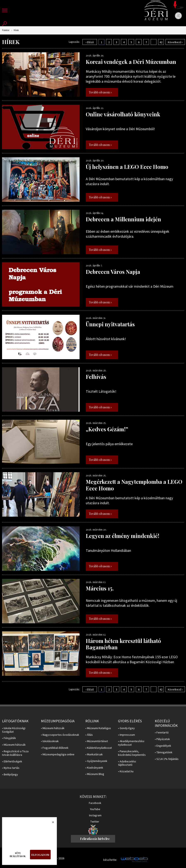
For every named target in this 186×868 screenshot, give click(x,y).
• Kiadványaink (94, 768)
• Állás (89, 735)
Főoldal (6, 30)
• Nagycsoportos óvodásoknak (60, 735)
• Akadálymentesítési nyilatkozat (131, 743)
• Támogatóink (164, 752)
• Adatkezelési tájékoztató (127, 763)
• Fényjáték (9, 738)
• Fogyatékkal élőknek (55, 748)
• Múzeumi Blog (95, 774)
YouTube (95, 809)
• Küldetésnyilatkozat (99, 748)
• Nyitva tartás (11, 768)
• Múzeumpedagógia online (58, 754)
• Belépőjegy (10, 774)
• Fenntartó (162, 733)
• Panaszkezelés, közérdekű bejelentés (132, 753)
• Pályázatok (162, 739)
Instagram (95, 815)
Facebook (95, 803)
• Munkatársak (94, 754)
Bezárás (51, 823)
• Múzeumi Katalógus (98, 728)
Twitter (95, 821)
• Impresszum (126, 735)
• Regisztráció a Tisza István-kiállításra (15, 753)
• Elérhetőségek (12, 761)
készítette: (110, 860)
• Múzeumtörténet (97, 741)
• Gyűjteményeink (96, 761)
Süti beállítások (18, 855)
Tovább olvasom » (100, 92)
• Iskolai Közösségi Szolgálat (14, 730)
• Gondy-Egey (126, 728)
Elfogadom (40, 855)
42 (161, 42)
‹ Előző (90, 42)
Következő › (175, 42)
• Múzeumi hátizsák (14, 745)
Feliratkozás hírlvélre (95, 839)
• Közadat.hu (126, 771)
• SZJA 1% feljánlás (167, 759)
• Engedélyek (163, 746)
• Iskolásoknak (50, 741)
